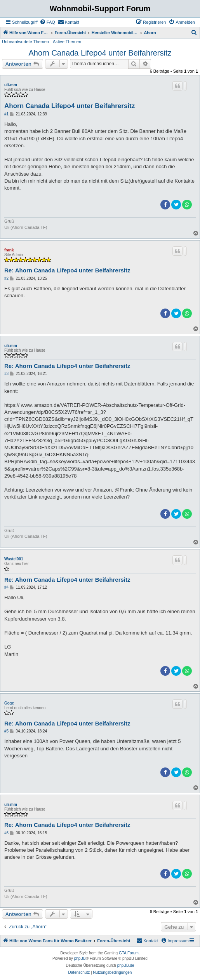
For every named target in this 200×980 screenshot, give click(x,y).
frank (9, 250)
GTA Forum (129, 953)
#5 (6, 731)
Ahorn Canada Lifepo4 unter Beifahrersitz (100, 53)
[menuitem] (47, 22)
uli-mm (11, 85)
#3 (6, 374)
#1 (6, 114)
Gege (9, 703)
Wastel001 (14, 559)
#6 (6, 833)
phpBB (80, 958)
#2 (6, 278)
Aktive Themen (67, 42)
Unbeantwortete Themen (25, 42)
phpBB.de (126, 965)
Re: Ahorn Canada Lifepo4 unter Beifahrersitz (67, 270)
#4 (6, 587)
